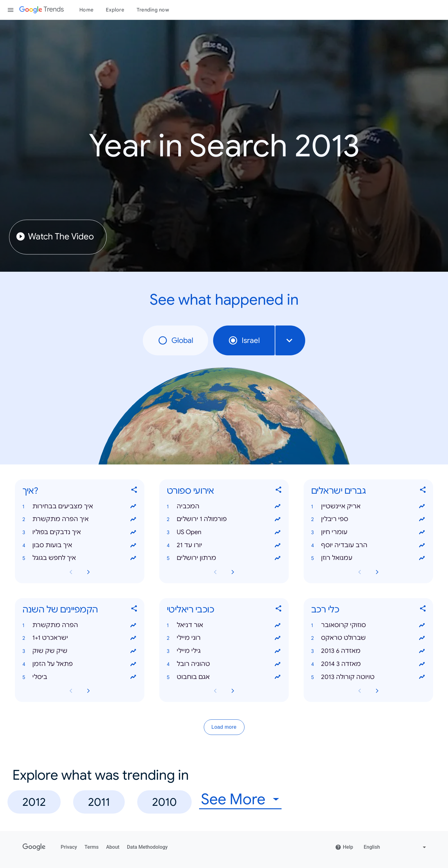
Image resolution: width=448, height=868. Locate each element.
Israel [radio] (244, 340)
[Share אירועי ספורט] (279, 491)
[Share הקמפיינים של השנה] (134, 610)
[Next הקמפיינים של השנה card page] (88, 691)
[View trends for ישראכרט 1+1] (133, 638)
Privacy (69, 847)
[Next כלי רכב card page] (377, 691)
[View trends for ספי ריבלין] (422, 519)
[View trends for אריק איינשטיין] (422, 506)
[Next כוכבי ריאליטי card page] (233, 691)
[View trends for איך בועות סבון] (133, 545)
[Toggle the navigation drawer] (11, 10)
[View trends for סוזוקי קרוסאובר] (422, 625)
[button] (80, 506)
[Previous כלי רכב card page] (360, 691)
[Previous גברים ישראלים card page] (360, 572)
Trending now (153, 10)
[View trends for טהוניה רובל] (278, 664)
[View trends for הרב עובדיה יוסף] (422, 545)
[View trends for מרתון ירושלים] (278, 558)
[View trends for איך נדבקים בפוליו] (133, 532)
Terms (92, 847)
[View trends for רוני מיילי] (278, 638)
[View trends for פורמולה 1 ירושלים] (278, 519)
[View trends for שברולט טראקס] (422, 638)
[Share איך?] (134, 491)
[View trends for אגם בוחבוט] (278, 677)
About (113, 847)
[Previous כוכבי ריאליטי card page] (215, 691)
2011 (99, 802)
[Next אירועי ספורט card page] (233, 572)
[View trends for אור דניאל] (278, 625)
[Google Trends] (42, 10)
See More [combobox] (233, 799)
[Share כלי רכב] (423, 610)
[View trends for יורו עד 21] (278, 545)
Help (344, 847)
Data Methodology (147, 847)
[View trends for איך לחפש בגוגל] (133, 558)
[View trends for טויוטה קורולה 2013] (422, 677)
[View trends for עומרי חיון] (422, 532)
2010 (164, 802)
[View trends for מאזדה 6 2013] (422, 651)
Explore (115, 10)
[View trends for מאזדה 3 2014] (422, 664)
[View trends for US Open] (278, 532)
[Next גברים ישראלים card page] (377, 572)
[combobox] (290, 340)
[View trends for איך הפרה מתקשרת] (133, 519)
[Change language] (396, 847)
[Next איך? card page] (88, 572)
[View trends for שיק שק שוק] (133, 651)
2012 (34, 802)
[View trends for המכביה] (278, 506)
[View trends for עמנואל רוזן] (422, 558)
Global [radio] (175, 340)
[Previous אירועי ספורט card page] (215, 572)
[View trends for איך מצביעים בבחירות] (133, 506)
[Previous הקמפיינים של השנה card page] (71, 691)
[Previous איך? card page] (71, 572)
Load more (224, 727)
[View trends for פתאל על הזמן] (133, 664)
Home (86, 10)
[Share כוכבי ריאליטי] (279, 610)
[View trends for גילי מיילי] (278, 651)
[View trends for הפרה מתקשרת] (133, 625)
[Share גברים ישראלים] (423, 491)
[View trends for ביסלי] (133, 677)
